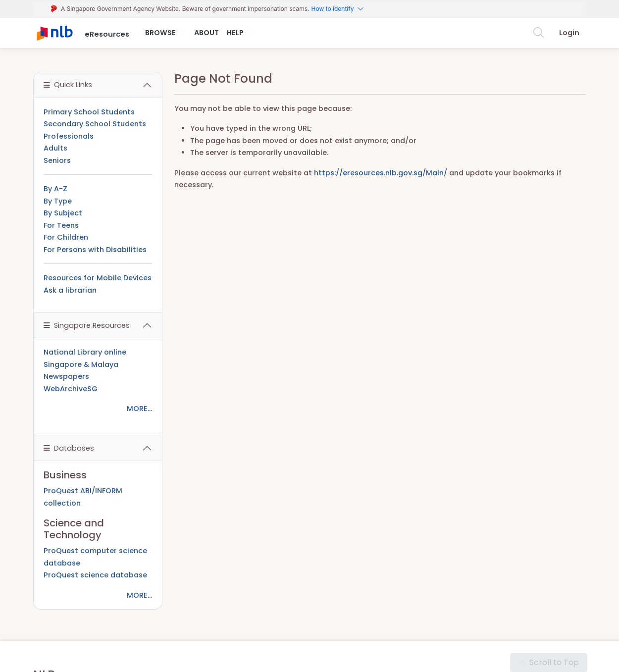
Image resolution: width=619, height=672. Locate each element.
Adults (55, 148)
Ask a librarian (70, 290)
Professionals (69, 136)
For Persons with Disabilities (95, 250)
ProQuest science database (95, 575)
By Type (58, 201)
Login (569, 33)
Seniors (57, 160)
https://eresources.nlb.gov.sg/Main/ (381, 173)
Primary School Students (89, 112)
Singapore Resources (87, 325)
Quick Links (68, 85)
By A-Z (55, 189)
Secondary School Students (95, 124)
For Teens (61, 225)
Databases (69, 448)
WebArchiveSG (71, 389)
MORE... (139, 409)
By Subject (63, 213)
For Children (66, 237)
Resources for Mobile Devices (98, 278)
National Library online (85, 352)
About (206, 33)
